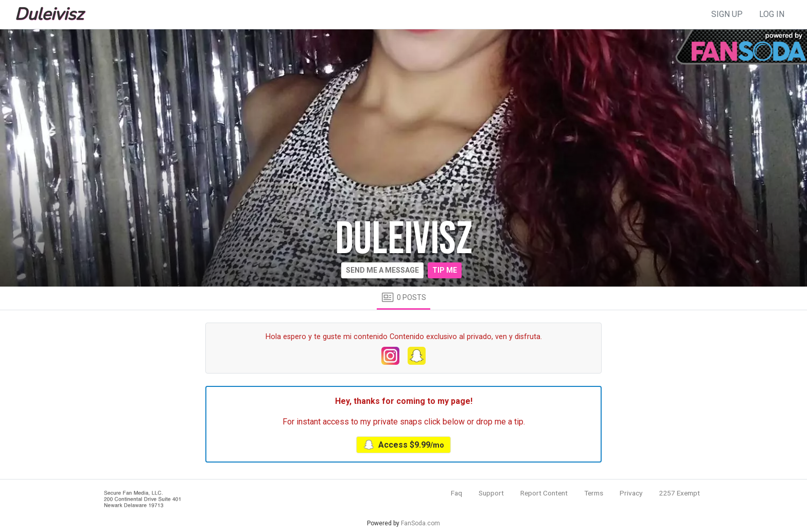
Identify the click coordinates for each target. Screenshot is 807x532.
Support (491, 493)
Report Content (544, 493)
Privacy (631, 493)
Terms (594, 493)
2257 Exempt (679, 493)
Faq (457, 493)
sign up (727, 14)
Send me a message (382, 270)
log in (772, 14)
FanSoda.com (420, 523)
